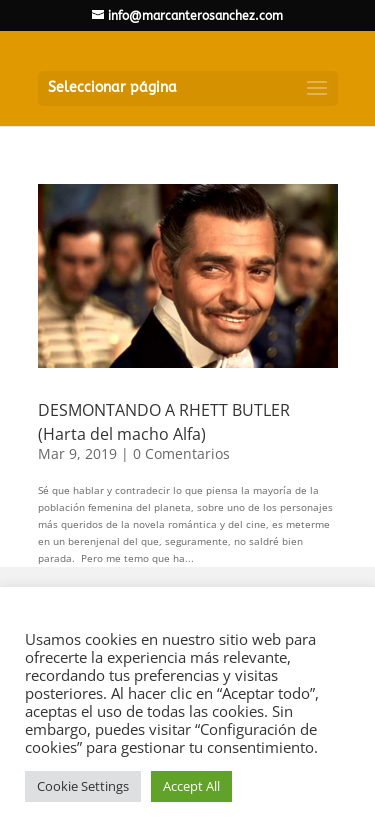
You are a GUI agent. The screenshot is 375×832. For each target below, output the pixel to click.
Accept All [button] (191, 786)
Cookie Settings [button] (83, 786)
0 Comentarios (181, 453)
